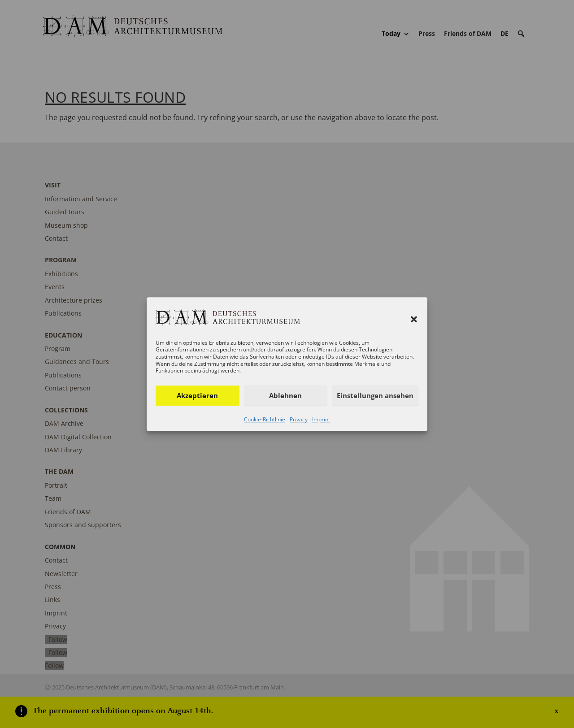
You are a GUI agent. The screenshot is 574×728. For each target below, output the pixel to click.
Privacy (299, 419)
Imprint (321, 419)
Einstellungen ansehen (375, 395)
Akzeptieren (197, 395)
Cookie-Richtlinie (265, 419)
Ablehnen (285, 395)
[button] (414, 320)
